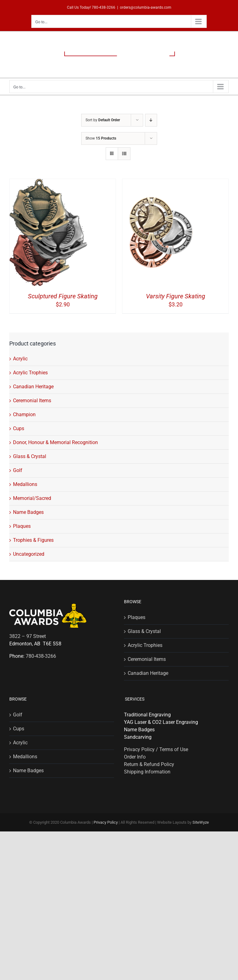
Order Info (135, 757)
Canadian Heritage (33, 387)
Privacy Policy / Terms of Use (156, 749)
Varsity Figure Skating (176, 296)
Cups (19, 428)
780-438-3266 (104, 7)
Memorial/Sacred (32, 498)
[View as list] (124, 154)
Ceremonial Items (32, 401)
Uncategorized (29, 554)
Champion (24, 414)
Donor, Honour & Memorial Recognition (55, 442)
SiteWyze (201, 822)
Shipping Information (147, 772)
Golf (18, 470)
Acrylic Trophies (30, 373)
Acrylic (20, 359)
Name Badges (28, 512)
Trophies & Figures (33, 540)
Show (101, 138)
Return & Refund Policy (149, 764)
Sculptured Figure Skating (63, 296)
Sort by (103, 120)
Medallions (25, 484)
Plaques (22, 526)
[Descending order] (151, 120)
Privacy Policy (106, 822)
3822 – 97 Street (28, 636)
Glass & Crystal (30, 456)
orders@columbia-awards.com (146, 7)
